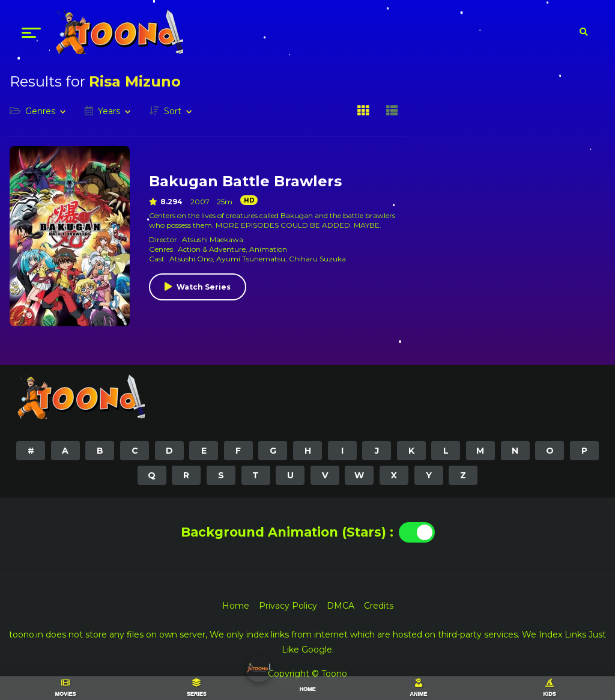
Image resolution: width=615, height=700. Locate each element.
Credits (379, 606)
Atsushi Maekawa (213, 239)
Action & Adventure (212, 249)
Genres (40, 111)
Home (236, 606)
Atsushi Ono (191, 259)
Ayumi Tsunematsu (251, 259)
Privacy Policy (288, 606)
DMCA (341, 606)
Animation (268, 249)
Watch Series (204, 287)
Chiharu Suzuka (317, 259)
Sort (173, 111)
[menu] (31, 32)
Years (109, 111)
